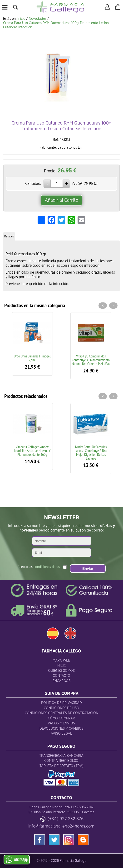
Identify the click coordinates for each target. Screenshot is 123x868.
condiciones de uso (48, 567)
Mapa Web (61, 660)
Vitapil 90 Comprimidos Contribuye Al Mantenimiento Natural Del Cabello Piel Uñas (91, 360)
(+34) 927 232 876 (66, 819)
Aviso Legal (61, 734)
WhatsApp (17, 860)
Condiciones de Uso (61, 708)
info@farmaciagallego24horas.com (61, 826)
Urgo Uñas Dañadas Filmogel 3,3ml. (32, 358)
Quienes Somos (61, 671)
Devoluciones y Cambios (61, 729)
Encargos (61, 681)
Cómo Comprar (61, 718)
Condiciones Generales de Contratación (61, 713)
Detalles (9, 236)
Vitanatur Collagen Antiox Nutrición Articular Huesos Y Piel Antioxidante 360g (32, 451)
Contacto (61, 676)
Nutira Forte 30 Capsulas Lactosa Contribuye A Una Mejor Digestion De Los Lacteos (91, 452)
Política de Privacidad (61, 703)
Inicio (61, 665)
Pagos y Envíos (61, 723)
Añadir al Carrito (61, 200)
